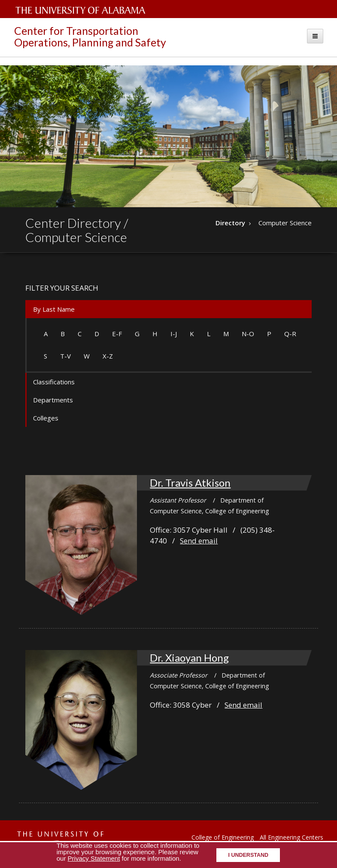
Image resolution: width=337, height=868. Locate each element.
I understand (248, 855)
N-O (248, 334)
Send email (199, 541)
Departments (53, 400)
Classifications (54, 382)
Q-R (290, 334)
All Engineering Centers (291, 837)
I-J (174, 334)
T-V (65, 356)
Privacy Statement (94, 858)
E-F (117, 334)
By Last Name (54, 309)
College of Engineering (223, 837)
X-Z (108, 356)
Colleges (46, 418)
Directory (230, 223)
